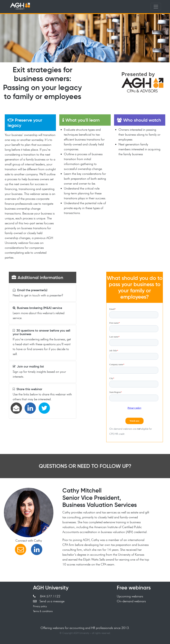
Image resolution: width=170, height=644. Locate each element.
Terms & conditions (43, 611)
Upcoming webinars (130, 596)
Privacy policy (40, 606)
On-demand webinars (131, 601)
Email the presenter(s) (30, 290)
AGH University (51, 588)
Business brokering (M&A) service (37, 308)
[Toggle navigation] (156, 7)
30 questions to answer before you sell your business (41, 332)
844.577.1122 (47, 596)
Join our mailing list (28, 367)
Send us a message (49, 601)
